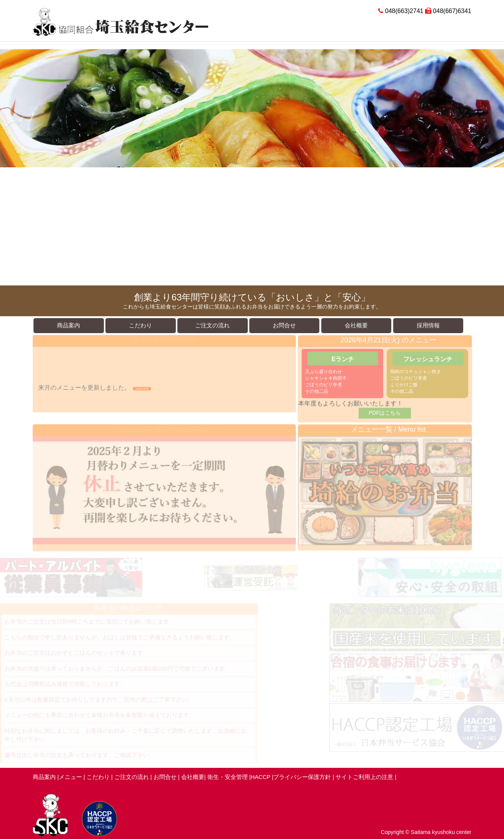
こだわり (98, 777)
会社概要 (193, 777)
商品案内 (44, 777)
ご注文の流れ (132, 777)
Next (494, 167)
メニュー (70, 777)
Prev (10, 167)
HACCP (261, 777)
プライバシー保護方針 (302, 777)
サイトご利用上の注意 (364, 777)
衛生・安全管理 (228, 777)
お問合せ (165, 777)
